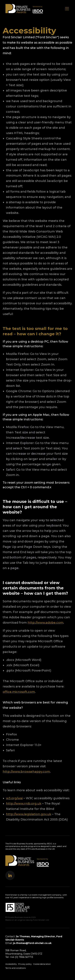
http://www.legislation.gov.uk (29, 814)
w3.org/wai (14, 798)
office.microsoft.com (19, 692)
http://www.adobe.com (45, 623)
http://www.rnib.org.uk (24, 804)
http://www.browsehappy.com (26, 772)
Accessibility (11, 964)
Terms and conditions (16, 968)
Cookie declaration (42, 964)
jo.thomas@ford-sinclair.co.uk (32, 943)
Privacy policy (25, 964)
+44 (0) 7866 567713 (21, 957)
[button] (10, 875)
